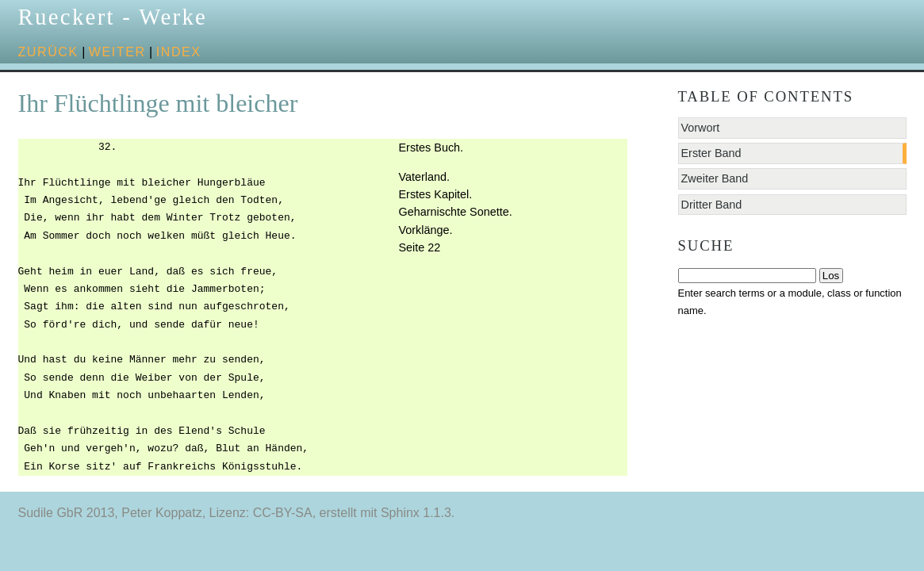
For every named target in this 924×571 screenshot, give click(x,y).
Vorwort (701, 128)
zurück (48, 52)
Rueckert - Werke (113, 17)
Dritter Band (712, 205)
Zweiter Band (715, 178)
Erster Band (711, 153)
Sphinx (400, 513)
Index (179, 52)
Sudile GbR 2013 (67, 513)
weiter (117, 52)
